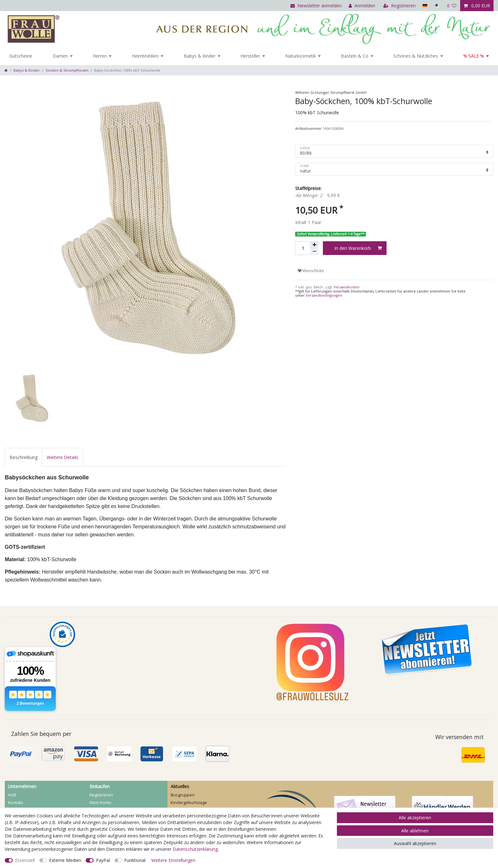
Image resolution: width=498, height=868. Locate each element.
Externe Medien (65, 860)
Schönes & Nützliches (416, 56)
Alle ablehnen (415, 831)
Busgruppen (183, 795)
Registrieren (101, 795)
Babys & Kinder (200, 56)
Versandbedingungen (324, 295)
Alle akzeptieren (415, 818)
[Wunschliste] (452, 6)
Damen (60, 56)
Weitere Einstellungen (173, 860)
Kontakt (15, 802)
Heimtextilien (145, 56)
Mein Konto (100, 802)
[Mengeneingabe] (303, 248)
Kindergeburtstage (189, 802)
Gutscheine (21, 56)
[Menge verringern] (314, 252)
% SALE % (474, 56)
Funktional (135, 860)
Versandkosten (346, 287)
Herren (100, 56)
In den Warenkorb (358, 248)
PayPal (103, 860)
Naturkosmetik (301, 56)
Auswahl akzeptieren (415, 843)
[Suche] (437, 6)
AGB (12, 795)
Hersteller (250, 56)
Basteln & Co (355, 56)
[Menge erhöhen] (314, 245)
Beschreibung (24, 457)
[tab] (24, 457)
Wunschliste (311, 271)
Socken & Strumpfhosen (67, 70)
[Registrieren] (399, 6)
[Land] (425, 6)
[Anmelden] (362, 6)
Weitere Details (63, 457)
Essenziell (25, 860)
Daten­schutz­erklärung (195, 849)
